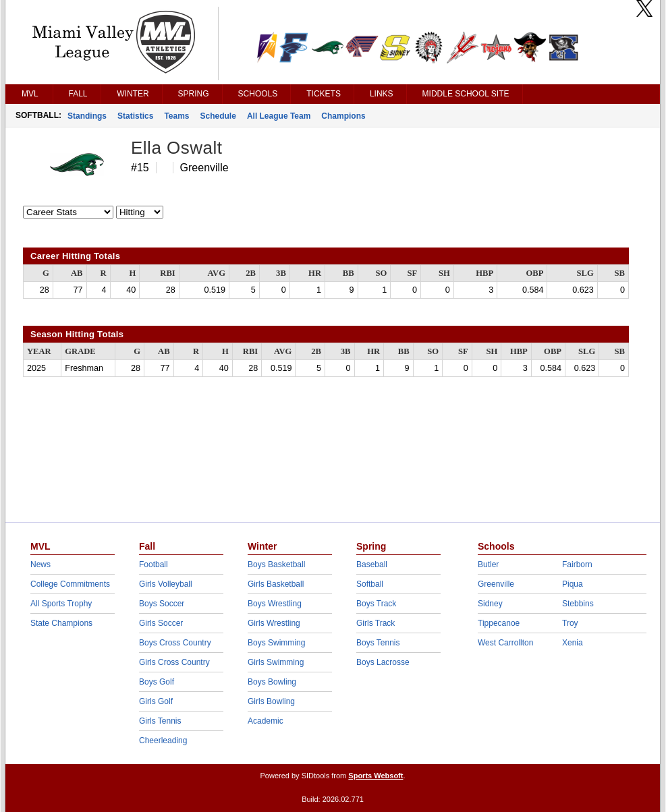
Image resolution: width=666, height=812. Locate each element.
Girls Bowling (271, 701)
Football (154, 564)
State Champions (61, 623)
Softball (370, 584)
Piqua (573, 584)
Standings (87, 116)
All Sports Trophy (61, 604)
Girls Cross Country (174, 662)
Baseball (372, 564)
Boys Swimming (276, 643)
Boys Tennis (378, 643)
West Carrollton (505, 643)
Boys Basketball (276, 564)
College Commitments (70, 584)
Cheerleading (163, 741)
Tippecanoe (499, 623)
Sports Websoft (376, 776)
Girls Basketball (276, 584)
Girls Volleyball (166, 584)
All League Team (279, 116)
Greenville (496, 584)
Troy (570, 623)
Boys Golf (157, 682)
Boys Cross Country (175, 643)
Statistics (135, 116)
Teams (176, 116)
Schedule (218, 116)
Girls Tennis (160, 721)
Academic (266, 721)
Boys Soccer (162, 604)
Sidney (490, 604)
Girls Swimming (276, 662)
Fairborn (577, 564)
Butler (488, 564)
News (40, 564)
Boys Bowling (272, 682)
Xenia (573, 643)
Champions (343, 116)
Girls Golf (156, 701)
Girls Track (376, 623)
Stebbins (578, 604)
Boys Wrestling (275, 604)
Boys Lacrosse (383, 662)
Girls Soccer (161, 623)
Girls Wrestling (274, 623)
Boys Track (376, 604)
